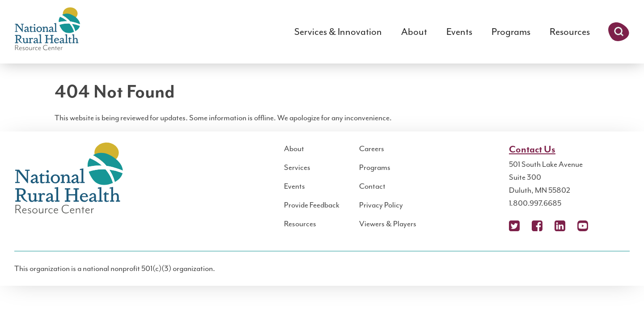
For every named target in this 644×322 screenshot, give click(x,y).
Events (459, 32)
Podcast (606, 226)
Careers (372, 148)
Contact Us (532, 150)
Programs (511, 32)
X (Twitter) (514, 226)
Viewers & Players (388, 224)
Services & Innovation (338, 32)
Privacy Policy (381, 205)
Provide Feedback (312, 205)
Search (619, 32)
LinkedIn (560, 226)
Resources (570, 32)
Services (297, 167)
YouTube (583, 226)
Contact (372, 186)
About (414, 32)
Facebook (537, 226)
